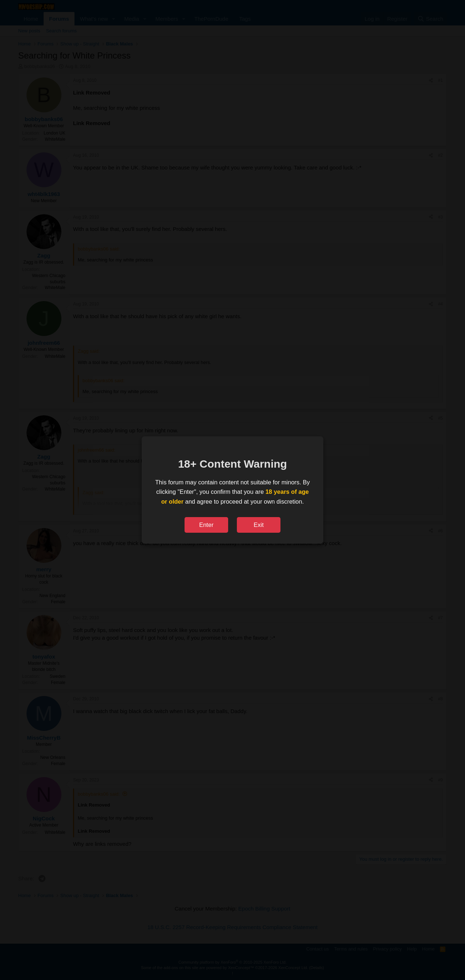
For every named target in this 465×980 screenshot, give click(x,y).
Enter (206, 525)
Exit (259, 525)
